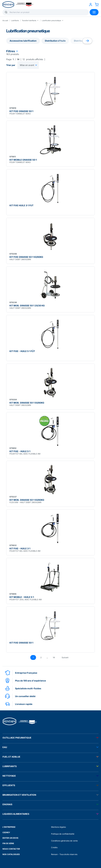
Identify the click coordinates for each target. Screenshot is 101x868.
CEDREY (6, 832)
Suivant (65, 657)
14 (54, 657)
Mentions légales (59, 827)
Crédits (54, 847)
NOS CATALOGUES (11, 854)
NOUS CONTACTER (11, 849)
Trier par (11, 65)
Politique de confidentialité (63, 834)
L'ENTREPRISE (9, 827)
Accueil (5, 20)
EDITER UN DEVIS (10, 838)
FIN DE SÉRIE (8, 843)
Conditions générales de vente (64, 841)
